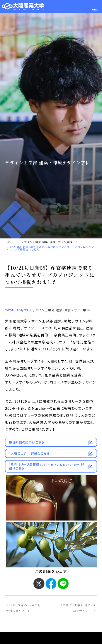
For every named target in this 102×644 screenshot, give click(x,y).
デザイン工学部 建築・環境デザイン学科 (47, 242)
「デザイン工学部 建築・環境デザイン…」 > (78, 608)
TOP (10, 242)
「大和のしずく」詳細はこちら (29, 453)
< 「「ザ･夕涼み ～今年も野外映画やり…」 (23, 608)
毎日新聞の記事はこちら (26, 442)
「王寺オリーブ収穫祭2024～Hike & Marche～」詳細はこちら (47, 466)
